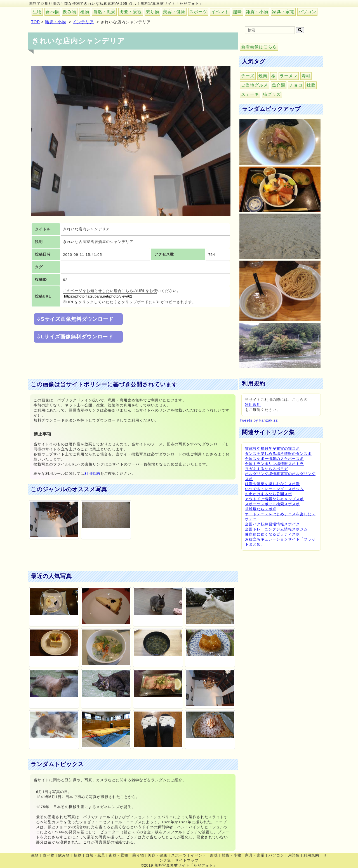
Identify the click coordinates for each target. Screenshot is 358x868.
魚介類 (279, 85)
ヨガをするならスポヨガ (267, 469)
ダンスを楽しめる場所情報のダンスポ (278, 454)
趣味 (237, 12)
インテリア (83, 22)
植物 (85, 12)
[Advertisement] (130, 361)
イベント (220, 12)
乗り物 (152, 12)
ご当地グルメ (255, 85)
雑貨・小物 (257, 12)
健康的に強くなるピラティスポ (272, 534)
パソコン (307, 12)
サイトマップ (187, 860)
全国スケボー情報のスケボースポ (274, 459)
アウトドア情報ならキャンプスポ (274, 499)
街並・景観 (131, 12)
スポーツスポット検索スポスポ (272, 504)
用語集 (294, 855)
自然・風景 (104, 12)
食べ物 (52, 12)
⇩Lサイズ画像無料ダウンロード (75, 337)
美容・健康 (174, 12)
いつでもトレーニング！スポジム (274, 489)
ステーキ (250, 94)
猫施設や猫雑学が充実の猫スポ (272, 449)
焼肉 (263, 76)
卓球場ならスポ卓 (261, 509)
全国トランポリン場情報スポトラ (274, 464)
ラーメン (289, 76)
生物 (37, 12)
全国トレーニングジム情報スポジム (276, 529)
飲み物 (70, 12)
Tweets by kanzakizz (258, 420)
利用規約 (92, 473)
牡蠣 (311, 85)
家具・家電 (283, 12)
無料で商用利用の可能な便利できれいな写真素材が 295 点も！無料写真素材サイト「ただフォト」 (116, 3)
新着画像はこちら (259, 47)
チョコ (296, 85)
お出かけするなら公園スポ (268, 494)
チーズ (248, 76)
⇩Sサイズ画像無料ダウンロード (75, 319)
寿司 (306, 76)
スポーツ (198, 12)
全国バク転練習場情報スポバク (272, 524)
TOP (35, 22)
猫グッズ (272, 94)
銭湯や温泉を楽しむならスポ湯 (272, 484)
